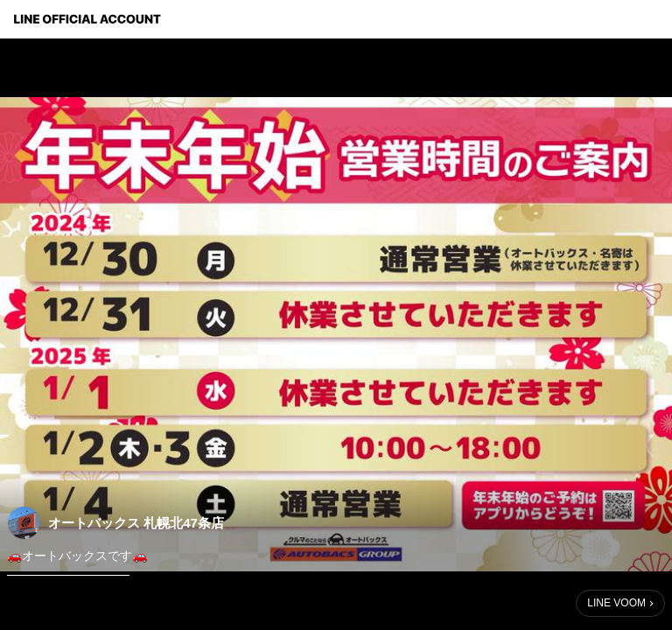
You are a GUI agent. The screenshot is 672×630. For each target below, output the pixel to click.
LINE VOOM (616, 603)
